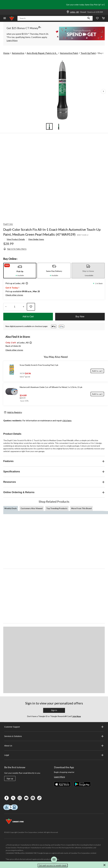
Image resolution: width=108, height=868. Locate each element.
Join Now (76, 716)
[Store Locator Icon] (68, 12)
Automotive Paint (69, 53)
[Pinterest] (33, 798)
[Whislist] (97, 18)
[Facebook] (7, 798)
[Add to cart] (97, 371)
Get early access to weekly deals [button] (53, 865)
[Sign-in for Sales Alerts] (15, 249)
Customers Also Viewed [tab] (32, 508)
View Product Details (16, 239)
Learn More (59, 777)
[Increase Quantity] (23, 307)
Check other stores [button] (14, 295)
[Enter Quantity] (15, 307)
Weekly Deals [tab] (11, 508)
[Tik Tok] (39, 798)
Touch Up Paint (88, 53)
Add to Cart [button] (28, 317)
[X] (13, 798)
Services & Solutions (54, 736)
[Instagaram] (20, 798)
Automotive (18, 53)
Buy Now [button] (80, 317)
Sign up (10, 779)
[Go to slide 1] (49, 126)
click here (67, 420)
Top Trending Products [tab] (57, 508)
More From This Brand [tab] (81, 508)
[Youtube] (26, 798)
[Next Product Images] (103, 91)
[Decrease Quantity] (6, 307)
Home (6, 53)
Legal (54, 755)
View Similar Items (36, 239)
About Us (54, 746)
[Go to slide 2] (59, 126)
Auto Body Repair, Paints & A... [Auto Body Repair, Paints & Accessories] (42, 53)
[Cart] (103, 18)
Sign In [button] (54, 710)
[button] (89, 18)
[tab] (20, 271)
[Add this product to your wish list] (31, 307)
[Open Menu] (5, 18)
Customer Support (54, 727)
